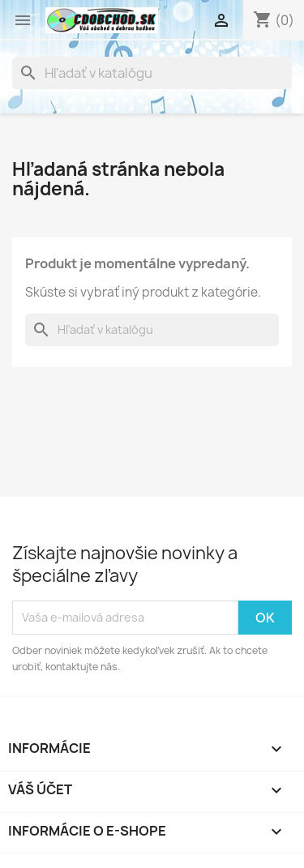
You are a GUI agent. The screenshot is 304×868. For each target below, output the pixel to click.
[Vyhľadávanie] (152, 73)
